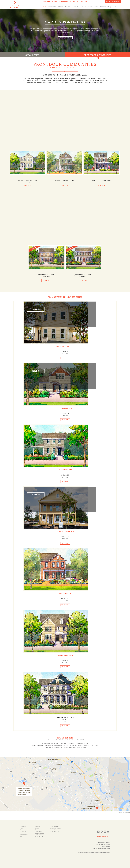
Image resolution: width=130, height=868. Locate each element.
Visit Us (116, 7)
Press (36, 830)
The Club (68, 7)
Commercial (23, 831)
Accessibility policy (40, 836)
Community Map (106, 7)
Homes (44, 7)
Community (52, 7)
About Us (76, 7)
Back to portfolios (65, 38)
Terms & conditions (55, 827)
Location (83, 7)
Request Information (113, 2)
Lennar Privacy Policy (55, 831)
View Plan (28, 186)
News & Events (93, 7)
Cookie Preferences (39, 833)
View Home (65, 358)
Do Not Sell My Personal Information (56, 829)
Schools (60, 7)
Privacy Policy (38, 831)
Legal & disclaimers (40, 835)
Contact (37, 828)
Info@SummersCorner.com (102, 848)
